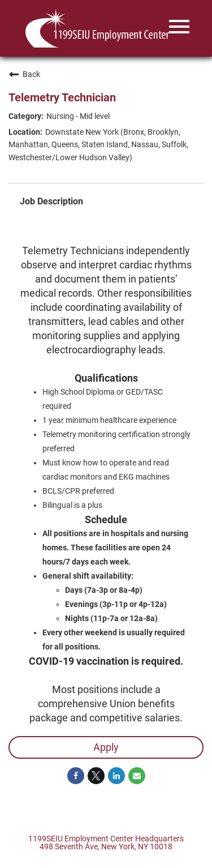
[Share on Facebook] (76, 776)
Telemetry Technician (62, 97)
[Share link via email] (137, 776)
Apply (106, 747)
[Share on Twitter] (96, 776)
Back (24, 74)
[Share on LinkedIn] (116, 776)
